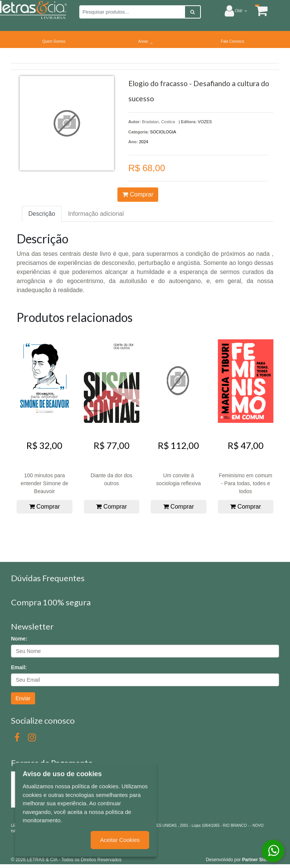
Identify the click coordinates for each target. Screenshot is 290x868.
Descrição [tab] (42, 214)
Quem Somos (54, 41)
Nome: (19, 639)
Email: (19, 667)
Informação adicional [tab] (96, 214)
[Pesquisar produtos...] (132, 12)
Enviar (23, 698)
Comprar (138, 194)
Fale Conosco (233, 41)
